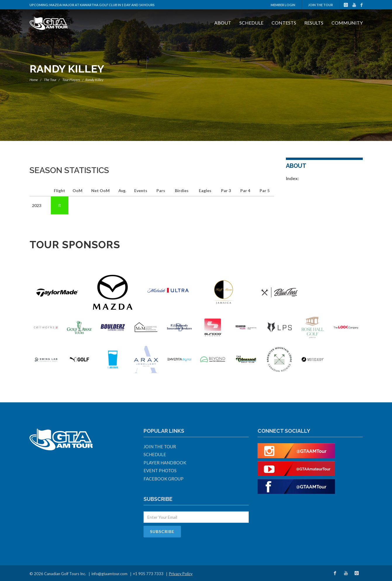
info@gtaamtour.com (109, 574)
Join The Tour (321, 5)
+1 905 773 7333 (148, 574)
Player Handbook (165, 463)
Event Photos (160, 470)
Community (347, 23)
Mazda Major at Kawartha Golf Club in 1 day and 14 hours (102, 5)
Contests (284, 23)
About (223, 23)
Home (34, 80)
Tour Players (71, 80)
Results (314, 23)
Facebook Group (164, 479)
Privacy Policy (181, 574)
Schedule (251, 23)
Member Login (283, 5)
